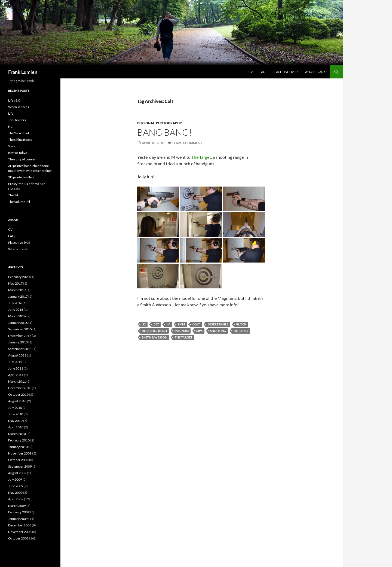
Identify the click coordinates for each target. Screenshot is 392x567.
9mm (181, 324)
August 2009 (17, 473)
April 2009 (16, 499)
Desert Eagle (218, 324)
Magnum (182, 331)
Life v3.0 (14, 100)
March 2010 (17, 434)
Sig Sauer (241, 331)
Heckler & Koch (154, 331)
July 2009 (15, 479)
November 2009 (20, 453)
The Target (201, 157)
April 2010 (16, 427)
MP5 (199, 331)
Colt (196, 324)
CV (251, 72)
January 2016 (18, 323)
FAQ (263, 72)
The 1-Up (15, 195)
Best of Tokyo (18, 153)
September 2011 (20, 349)
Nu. (11, 126)
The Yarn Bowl (19, 133)
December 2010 (20, 388)
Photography (169, 123)
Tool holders (17, 120)
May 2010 (15, 421)
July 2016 (15, 303)
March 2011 (17, 381)
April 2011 (16, 375)
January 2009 (18, 519)
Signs (12, 146)
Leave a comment (187, 143)
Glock (241, 324)
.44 (168, 324)
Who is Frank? (316, 72)
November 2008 (20, 532)
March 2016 (17, 316)
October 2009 (18, 460)
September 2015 (20, 329)
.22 (144, 324)
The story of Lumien (22, 159)
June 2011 (16, 368)
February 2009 (19, 512)
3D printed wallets (21, 177)
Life (11, 113)
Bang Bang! (165, 132)
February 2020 (19, 277)
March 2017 (17, 290)
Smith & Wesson (154, 337)
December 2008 (20, 525)
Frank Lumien (23, 72)
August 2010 (17, 401)
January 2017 (18, 296)
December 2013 (20, 336)
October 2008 (18, 538)
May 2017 (15, 283)
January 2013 (18, 342)
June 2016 (16, 310)
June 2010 (16, 414)
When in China (19, 107)
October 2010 (18, 394)
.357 (156, 324)
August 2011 (17, 355)
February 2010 (19, 440)
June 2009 (16, 486)
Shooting (218, 331)
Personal (146, 123)
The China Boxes (20, 140)
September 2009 (20, 466)
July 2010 (15, 408)
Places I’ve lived (285, 72)
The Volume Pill (19, 202)
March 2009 (17, 506)
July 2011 (15, 362)
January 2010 (18, 447)
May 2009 (15, 493)
